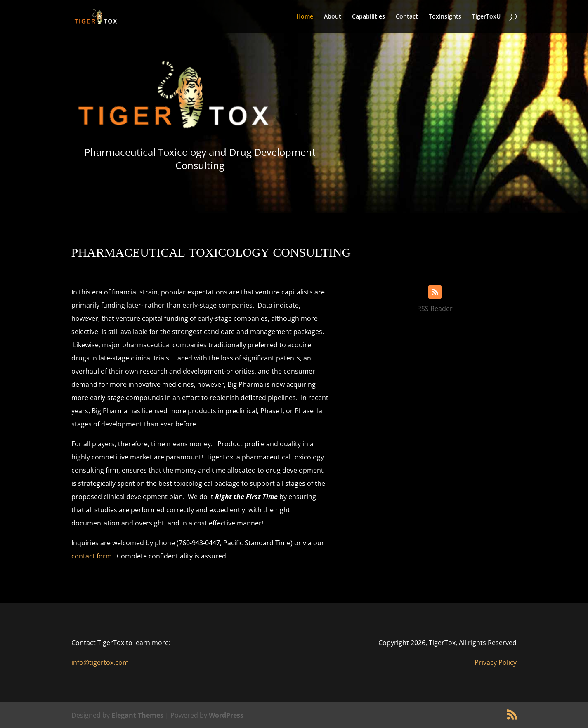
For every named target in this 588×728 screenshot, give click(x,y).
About (333, 17)
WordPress (226, 715)
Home (305, 17)
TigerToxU (486, 17)
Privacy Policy (496, 662)
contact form (92, 556)
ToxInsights (445, 17)
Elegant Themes (137, 715)
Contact (407, 17)
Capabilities (368, 17)
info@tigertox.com (100, 662)
